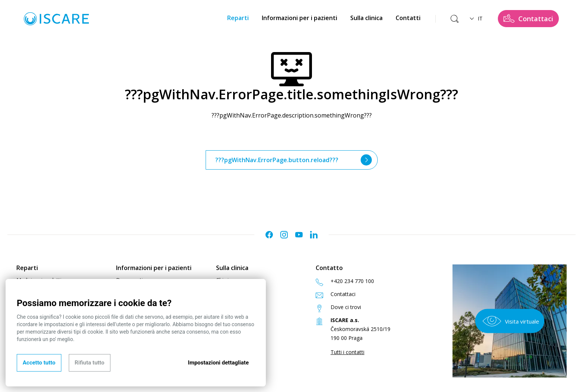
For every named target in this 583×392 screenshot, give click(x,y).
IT (476, 18)
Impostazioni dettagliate (218, 363)
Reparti (238, 18)
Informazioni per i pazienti (299, 18)
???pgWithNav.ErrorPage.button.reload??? (294, 160)
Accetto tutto (39, 363)
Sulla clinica (366, 18)
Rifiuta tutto (90, 363)
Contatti (408, 18)
